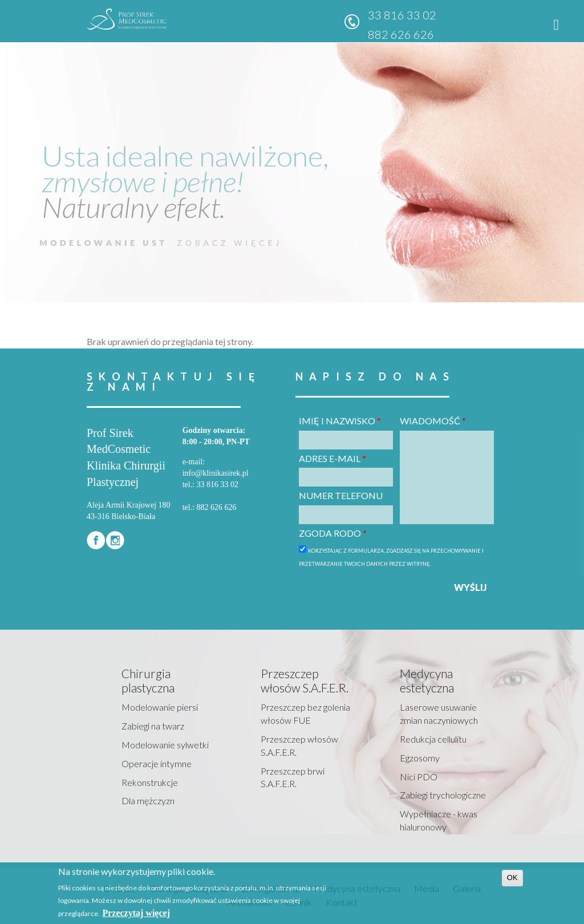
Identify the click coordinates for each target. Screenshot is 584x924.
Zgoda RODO (333, 533)
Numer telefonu (341, 495)
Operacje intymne (157, 763)
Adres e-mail (332, 458)
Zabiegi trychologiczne (443, 795)
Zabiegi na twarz (153, 726)
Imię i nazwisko (340, 421)
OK (512, 878)
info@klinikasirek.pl (216, 473)
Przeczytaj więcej (136, 913)
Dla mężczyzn (148, 801)
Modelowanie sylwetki (165, 745)
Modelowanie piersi (160, 707)
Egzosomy (420, 758)
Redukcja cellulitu (433, 739)
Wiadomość (433, 421)
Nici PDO (419, 777)
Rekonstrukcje (150, 782)
